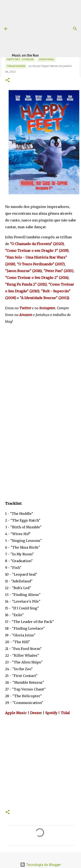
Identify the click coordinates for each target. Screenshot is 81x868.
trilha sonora (16, 66)
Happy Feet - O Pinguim (20, 59)
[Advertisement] (46, 26)
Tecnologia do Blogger (40, 865)
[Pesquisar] (75, 29)
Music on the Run (25, 55)
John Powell (47, 59)
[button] (8, 80)
